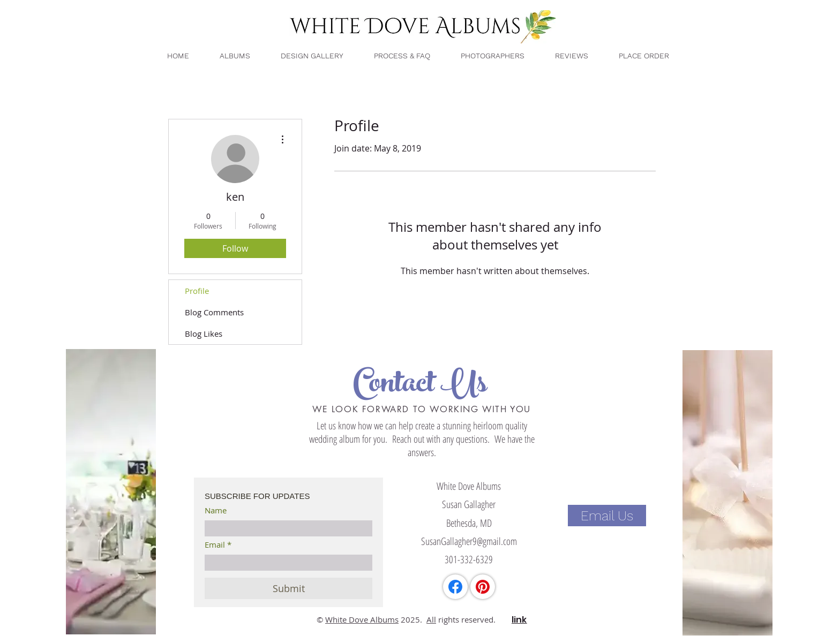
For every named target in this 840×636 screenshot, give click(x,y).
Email (215, 545)
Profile (197, 291)
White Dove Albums (362, 619)
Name (216, 510)
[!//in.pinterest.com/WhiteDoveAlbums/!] (483, 587)
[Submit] (288, 588)
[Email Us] (607, 516)
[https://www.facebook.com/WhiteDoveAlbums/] (455, 587)
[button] (643, 56)
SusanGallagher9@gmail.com (469, 541)
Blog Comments (214, 312)
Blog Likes (204, 334)
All (431, 619)
